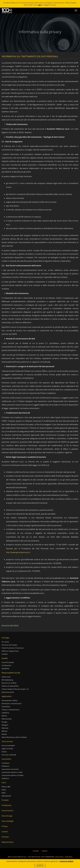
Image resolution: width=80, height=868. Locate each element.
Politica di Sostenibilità (10, 686)
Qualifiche (5, 668)
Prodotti (5, 800)
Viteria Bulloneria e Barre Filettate (14, 737)
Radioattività (6, 796)
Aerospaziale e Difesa (10, 700)
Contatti (5, 654)
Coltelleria (5, 713)
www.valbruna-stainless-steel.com (35, 73)
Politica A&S (6, 787)
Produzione (6, 805)
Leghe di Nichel (7, 749)
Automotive (6, 707)
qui (40, 5)
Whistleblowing (7, 680)
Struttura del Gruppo (9, 645)
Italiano (36, 851)
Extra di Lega (7, 816)
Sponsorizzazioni (8, 692)
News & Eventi (8, 842)
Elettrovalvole (7, 719)
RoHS (4, 793)
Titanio (4, 752)
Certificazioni (6, 665)
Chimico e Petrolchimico (11, 710)
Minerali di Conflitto (9, 683)
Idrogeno (5, 725)
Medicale (5, 728)
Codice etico (6, 677)
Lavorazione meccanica (10, 769)
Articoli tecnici (7, 811)
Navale (4, 734)
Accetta (40, 865)
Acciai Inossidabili (8, 746)
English (45, 851)
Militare (5, 731)
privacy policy (59, 857)
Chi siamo (5, 642)
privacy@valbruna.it (58, 578)
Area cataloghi (8, 821)
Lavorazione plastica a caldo (12, 772)
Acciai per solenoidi (9, 755)
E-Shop (5, 826)
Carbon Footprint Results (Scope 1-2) (15, 689)
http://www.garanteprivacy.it (18, 552)
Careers (5, 832)
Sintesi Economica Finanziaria (13, 648)
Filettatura (5, 766)
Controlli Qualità (8, 662)
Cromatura (6, 763)
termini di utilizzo (67, 861)
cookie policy (65, 261)
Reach (4, 790)
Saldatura (5, 778)
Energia (4, 722)
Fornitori (5, 837)
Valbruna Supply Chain (10, 651)
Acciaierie (14, 857)
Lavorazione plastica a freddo (13, 775)
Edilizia (4, 716)
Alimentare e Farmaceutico (12, 703)
